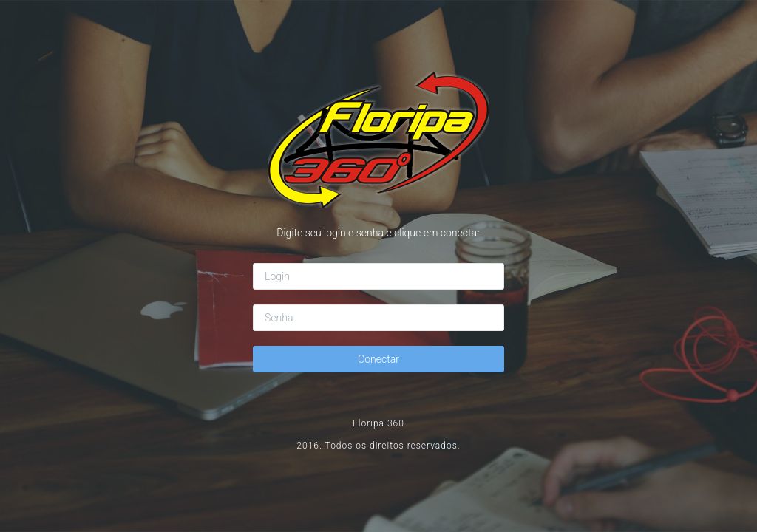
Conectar (378, 359)
